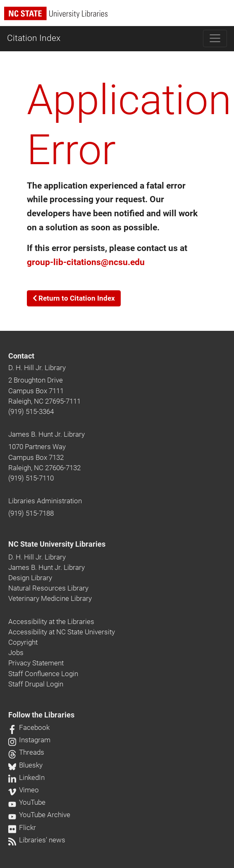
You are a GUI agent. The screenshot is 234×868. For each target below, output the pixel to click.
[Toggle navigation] (215, 38)
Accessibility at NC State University (62, 632)
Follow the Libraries (41, 715)
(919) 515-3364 (31, 411)
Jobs (16, 653)
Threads (26, 752)
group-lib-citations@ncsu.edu (86, 262)
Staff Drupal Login (36, 684)
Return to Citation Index (74, 298)
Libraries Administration (45, 501)
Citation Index (34, 38)
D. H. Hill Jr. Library (37, 368)
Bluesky (25, 765)
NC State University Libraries (57, 544)
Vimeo (24, 790)
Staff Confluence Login (43, 674)
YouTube (27, 802)
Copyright (23, 642)
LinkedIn (26, 777)
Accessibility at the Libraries (51, 622)
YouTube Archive (39, 815)
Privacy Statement (36, 663)
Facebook (29, 727)
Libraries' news (37, 840)
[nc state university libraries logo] (119, 17)
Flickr (22, 827)
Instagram (29, 740)
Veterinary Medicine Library (50, 598)
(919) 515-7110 (31, 478)
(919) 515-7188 (31, 513)
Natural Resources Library (48, 588)
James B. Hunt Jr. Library (47, 434)
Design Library (30, 578)
